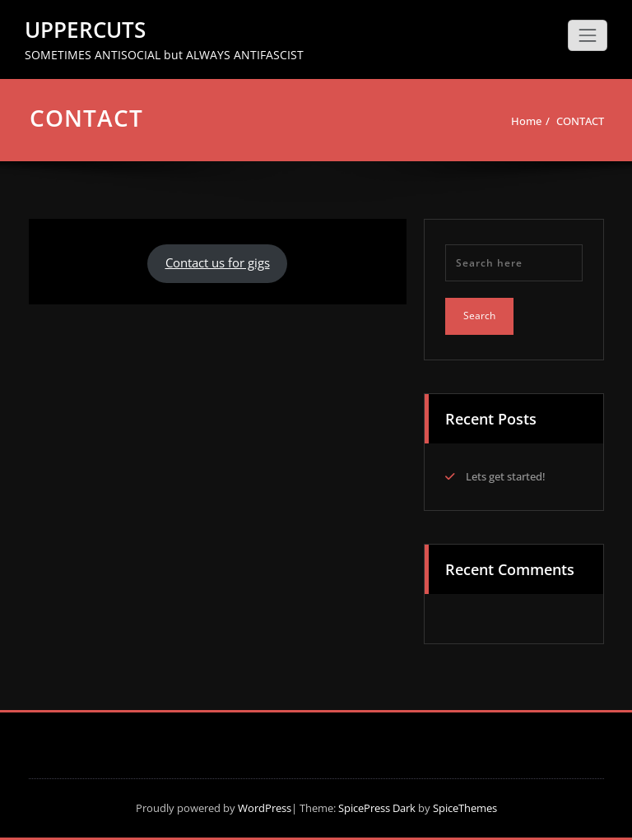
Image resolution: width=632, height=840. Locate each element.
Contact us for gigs (218, 262)
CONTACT (580, 121)
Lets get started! (506, 476)
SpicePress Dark (377, 808)
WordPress (265, 808)
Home (526, 121)
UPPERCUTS (85, 30)
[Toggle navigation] (588, 35)
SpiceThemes (464, 808)
